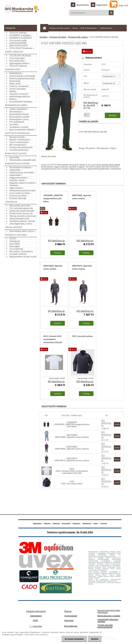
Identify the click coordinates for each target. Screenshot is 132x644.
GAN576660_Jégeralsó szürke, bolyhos (81, 197)
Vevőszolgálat (71, 616)
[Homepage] (45, 28)
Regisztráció (102, 5)
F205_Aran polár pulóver (82, 336)
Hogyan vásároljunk (51, 35)
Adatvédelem (36, 616)
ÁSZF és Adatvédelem (89, 28)
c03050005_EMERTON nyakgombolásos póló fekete (53, 198)
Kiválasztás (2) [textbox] (109, 83)
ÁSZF (36, 621)
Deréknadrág (77, 523)
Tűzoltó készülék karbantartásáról (105, 626)
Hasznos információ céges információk (109, 611)
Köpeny (96, 523)
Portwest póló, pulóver (78, 37)
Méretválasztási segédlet (109, 616)
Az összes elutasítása (74, 639)
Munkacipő (47, 523)
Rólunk (75, 28)
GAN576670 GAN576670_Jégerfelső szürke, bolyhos (72, 459)
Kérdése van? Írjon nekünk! (60, 28)
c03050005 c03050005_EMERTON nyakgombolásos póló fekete (72, 424)
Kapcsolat (69, 621)
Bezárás (95, 639)
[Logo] (22, 11)
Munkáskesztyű (87, 523)
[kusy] (87, 115)
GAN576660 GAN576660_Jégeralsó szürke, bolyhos (72, 436)
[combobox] (111, 76)
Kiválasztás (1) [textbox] (109, 76)
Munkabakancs (37, 523)
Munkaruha (56, 523)
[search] (110, 13)
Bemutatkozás (71, 626)
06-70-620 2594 (85, 532)
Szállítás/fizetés (106, 28)
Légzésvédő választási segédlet (108, 621)
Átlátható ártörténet (92, 58)
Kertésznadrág (66, 523)
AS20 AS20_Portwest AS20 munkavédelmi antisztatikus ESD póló (72, 471)
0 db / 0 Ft (123, 6)
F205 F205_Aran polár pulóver (72, 482)
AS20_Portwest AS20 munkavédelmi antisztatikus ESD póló (53, 339)
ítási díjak (36, 626)
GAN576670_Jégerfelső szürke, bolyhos (82, 267)
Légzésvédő (104, 523)
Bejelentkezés (83, 5)
